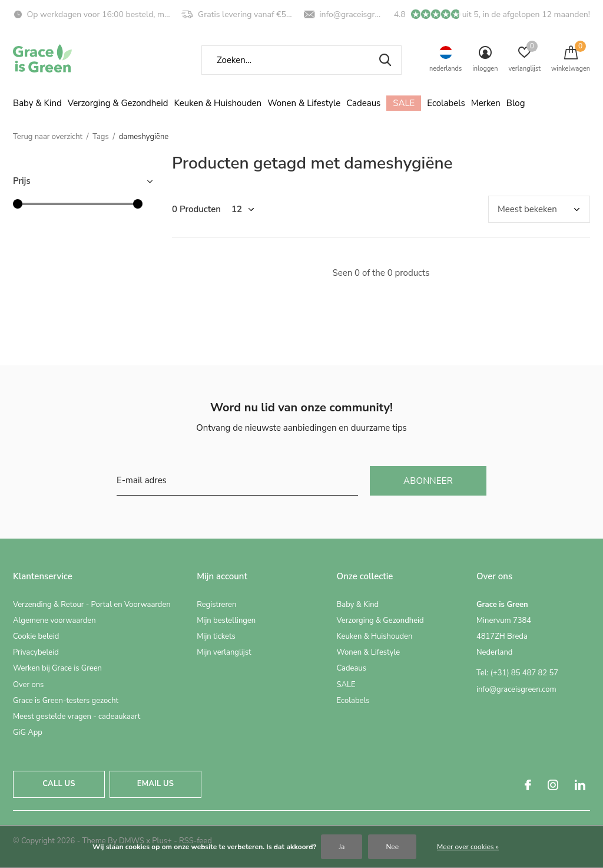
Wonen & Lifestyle (304, 103)
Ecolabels (446, 103)
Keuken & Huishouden (218, 103)
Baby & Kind (37, 103)
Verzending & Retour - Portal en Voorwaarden (92, 605)
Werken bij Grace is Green (57, 668)
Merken (486, 103)
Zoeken (385, 60)
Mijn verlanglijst (224, 652)
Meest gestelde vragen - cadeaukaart (77, 717)
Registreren (216, 605)
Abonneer (428, 481)
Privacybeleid (36, 652)
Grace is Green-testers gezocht (66, 701)
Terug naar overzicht (48, 137)
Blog (516, 103)
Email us (155, 784)
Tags (101, 137)
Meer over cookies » (468, 847)
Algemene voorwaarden (54, 621)
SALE (404, 103)
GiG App (28, 732)
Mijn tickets (216, 636)
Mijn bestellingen (226, 621)
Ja (342, 847)
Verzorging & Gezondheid (118, 103)
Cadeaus (363, 103)
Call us (59, 784)
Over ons (28, 685)
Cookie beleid (36, 636)
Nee (392, 847)
